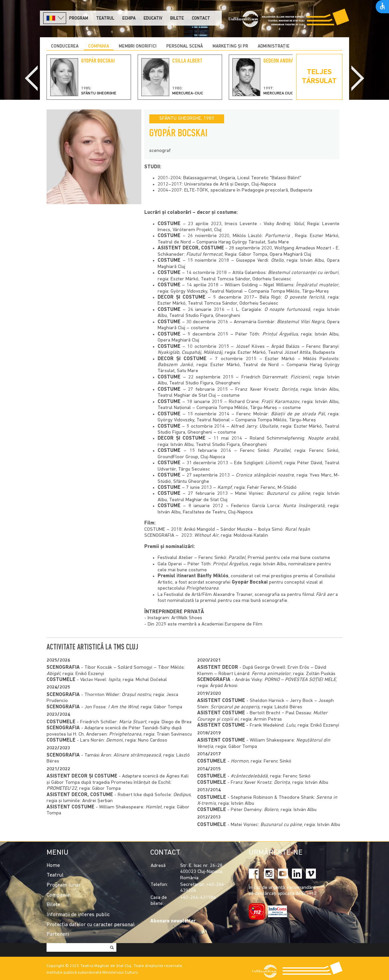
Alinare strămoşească (137, 755)
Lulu (291, 725)
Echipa (129, 18)
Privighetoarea (125, 734)
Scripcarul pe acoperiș (235, 707)
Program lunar (64, 885)
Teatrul (105, 18)
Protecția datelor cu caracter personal (91, 925)
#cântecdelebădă (249, 776)
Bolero (271, 810)
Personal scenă (185, 46)
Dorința (282, 783)
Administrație (274, 46)
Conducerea (65, 46)
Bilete (177, 18)
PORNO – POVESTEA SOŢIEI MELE (300, 680)
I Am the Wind (123, 707)
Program (79, 18)
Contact (201, 18)
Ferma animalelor (271, 674)
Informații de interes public (78, 915)
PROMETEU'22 (62, 789)
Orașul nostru (136, 695)
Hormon (240, 761)
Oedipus (182, 795)
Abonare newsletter (173, 921)
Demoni (114, 740)
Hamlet (154, 807)
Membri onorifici (138, 46)
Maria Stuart (133, 722)
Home (53, 866)
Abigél (53, 674)
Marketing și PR (230, 46)
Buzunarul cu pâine (281, 825)
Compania (99, 46)
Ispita (114, 680)
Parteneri (58, 934)
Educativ (153, 18)
